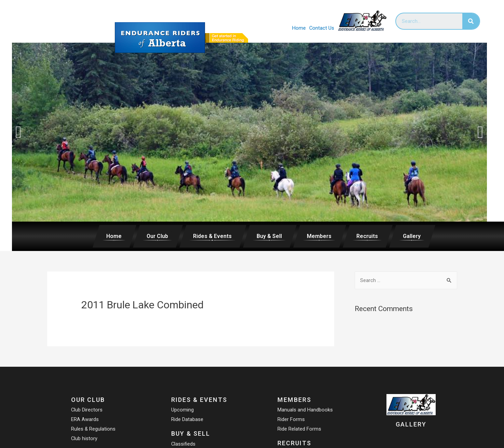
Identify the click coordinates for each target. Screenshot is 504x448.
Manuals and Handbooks (305, 410)
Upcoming (182, 410)
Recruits (367, 236)
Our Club (157, 236)
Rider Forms (291, 419)
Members (319, 236)
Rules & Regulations (93, 429)
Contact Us (322, 28)
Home (299, 28)
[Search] (471, 21)
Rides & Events (212, 236)
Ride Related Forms (299, 429)
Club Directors (87, 410)
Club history (84, 438)
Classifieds (183, 444)
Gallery (412, 236)
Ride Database (187, 419)
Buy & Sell (269, 236)
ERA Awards (85, 419)
